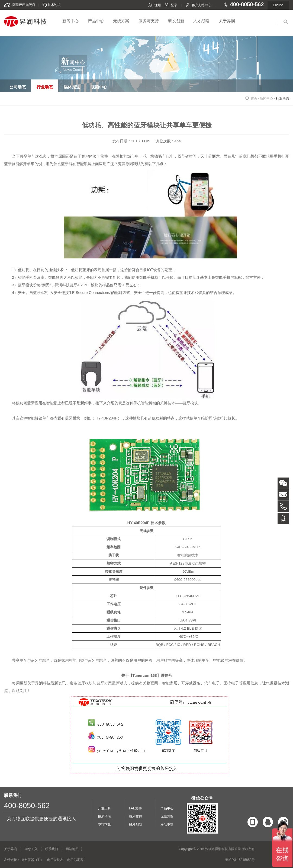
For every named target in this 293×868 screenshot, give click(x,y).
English (278, 5)
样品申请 (167, 825)
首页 (254, 98)
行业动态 (282, 98)
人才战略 (201, 21)
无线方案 (121, 21)
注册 (158, 5)
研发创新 (176, 21)
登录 (174, 5)
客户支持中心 (201, 5)
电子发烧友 (55, 860)
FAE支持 (135, 808)
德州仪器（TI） (32, 860)
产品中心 (96, 21)
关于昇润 (227, 21)
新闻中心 (70, 21)
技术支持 (136, 816)
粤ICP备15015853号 (240, 860)
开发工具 (104, 808)
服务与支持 (149, 21)
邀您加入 (31, 849)
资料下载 (104, 825)
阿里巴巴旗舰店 (24, 5)
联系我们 (51, 849)
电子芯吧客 (75, 860)
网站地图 (72, 849)
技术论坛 (54, 5)
